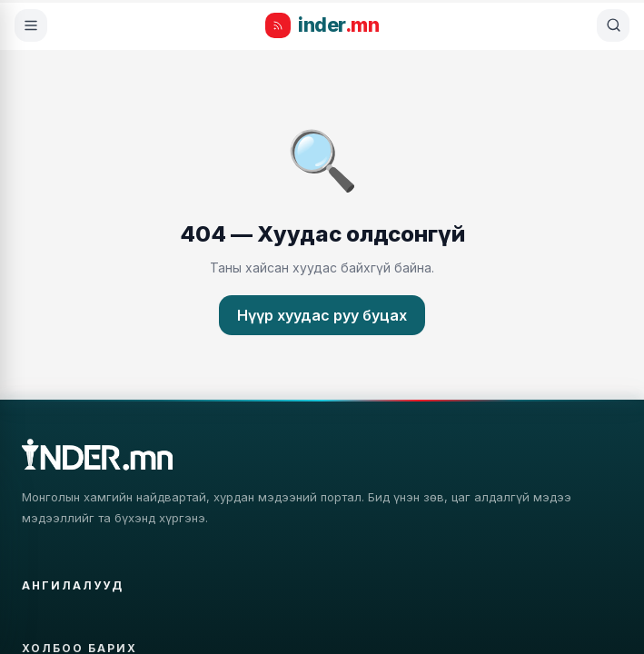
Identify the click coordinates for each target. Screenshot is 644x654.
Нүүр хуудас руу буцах (322, 315)
